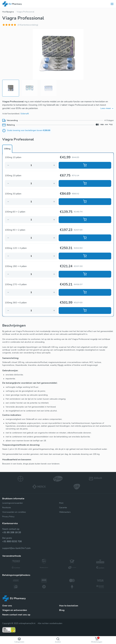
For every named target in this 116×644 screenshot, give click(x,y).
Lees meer (107, 108)
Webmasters (65, 512)
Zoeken (58, 640)
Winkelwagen (97, 640)
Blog (62, 610)
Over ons (7, 606)
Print (61, 503)
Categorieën (19, 640)
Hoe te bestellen (69, 606)
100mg (7, 149)
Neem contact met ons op (16, 615)
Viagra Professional (25, 12)
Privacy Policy (8, 517)
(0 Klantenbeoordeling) (28, 25)
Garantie (63, 508)
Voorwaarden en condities (14, 512)
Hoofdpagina (8, 12)
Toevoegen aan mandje (85, 165)
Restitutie (7, 508)
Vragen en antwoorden (15, 610)
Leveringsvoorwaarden (13, 503)
